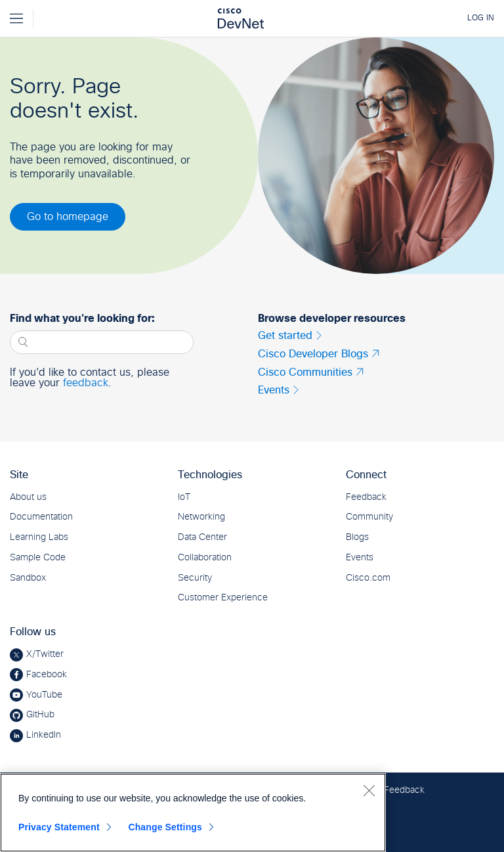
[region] (193, 813)
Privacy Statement (59, 827)
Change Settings (165, 827)
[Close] (369, 790)
